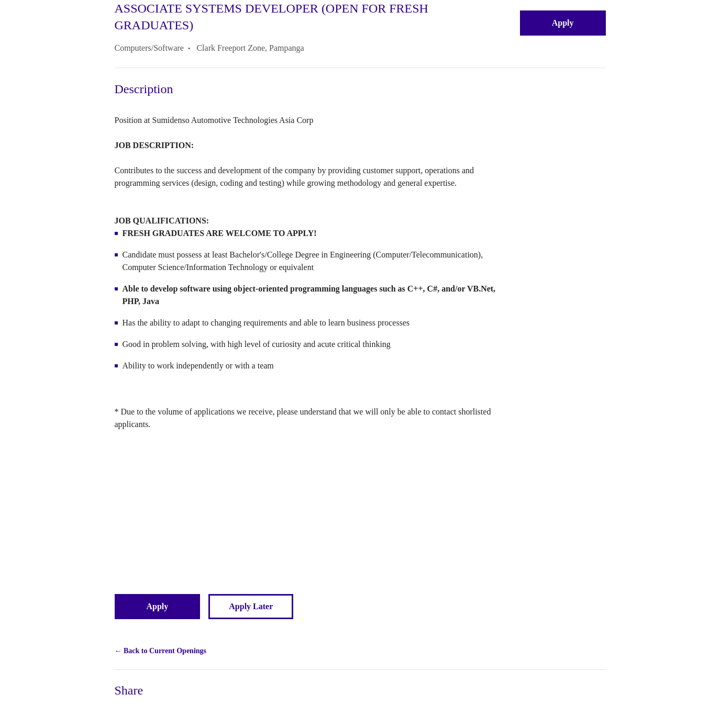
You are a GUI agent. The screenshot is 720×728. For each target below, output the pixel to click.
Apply (563, 23)
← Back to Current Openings (161, 651)
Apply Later (251, 606)
